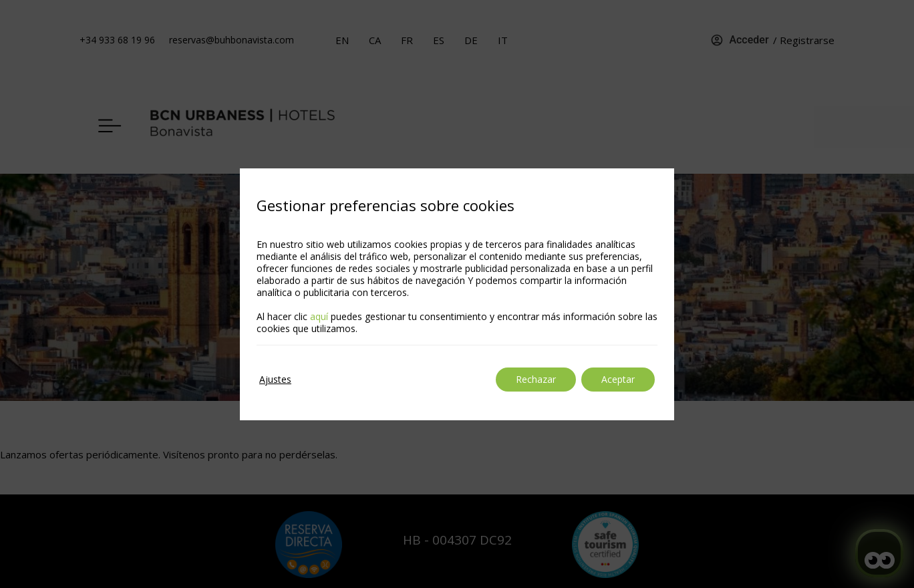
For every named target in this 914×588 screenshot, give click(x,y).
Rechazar (536, 379)
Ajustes (275, 379)
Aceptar (618, 379)
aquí (319, 316)
